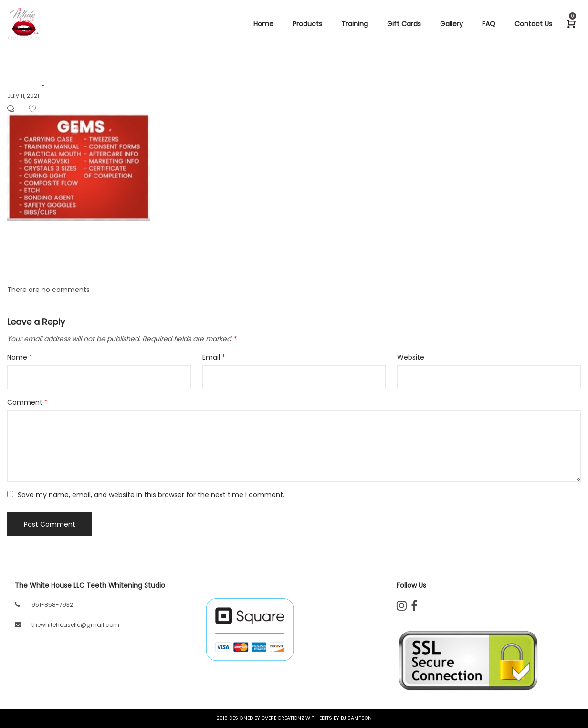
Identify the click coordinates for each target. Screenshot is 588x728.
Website (411, 357)
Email (214, 357)
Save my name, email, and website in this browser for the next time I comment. (151, 495)
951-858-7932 (52, 605)
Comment (27, 402)
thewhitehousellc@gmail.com (75, 625)
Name (20, 357)
